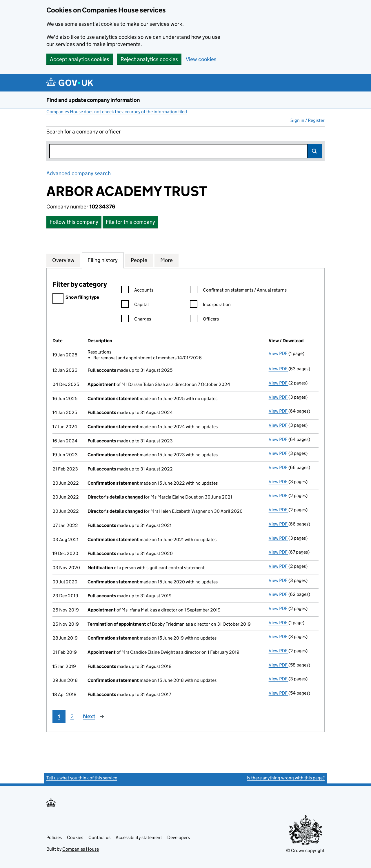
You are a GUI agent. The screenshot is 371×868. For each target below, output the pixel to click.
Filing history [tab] (103, 260)
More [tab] (167, 260)
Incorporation (210, 305)
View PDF (279, 353)
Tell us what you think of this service (82, 778)
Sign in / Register (308, 120)
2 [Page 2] (72, 716)
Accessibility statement (139, 837)
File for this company (130, 222)
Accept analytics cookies (80, 59)
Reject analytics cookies (149, 59)
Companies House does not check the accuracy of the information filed (117, 112)
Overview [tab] (63, 260)
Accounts (137, 291)
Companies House (81, 849)
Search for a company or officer (84, 132)
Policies (54, 837)
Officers (204, 320)
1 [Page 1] (59, 716)
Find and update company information (93, 100)
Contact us (99, 837)
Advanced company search (79, 173)
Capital (135, 305)
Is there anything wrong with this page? (286, 778)
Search (315, 151)
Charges (136, 320)
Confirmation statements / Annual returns (238, 291)
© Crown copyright (305, 850)
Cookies (75, 837)
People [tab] (139, 260)
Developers (179, 837)
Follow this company (74, 222)
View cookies (201, 59)
